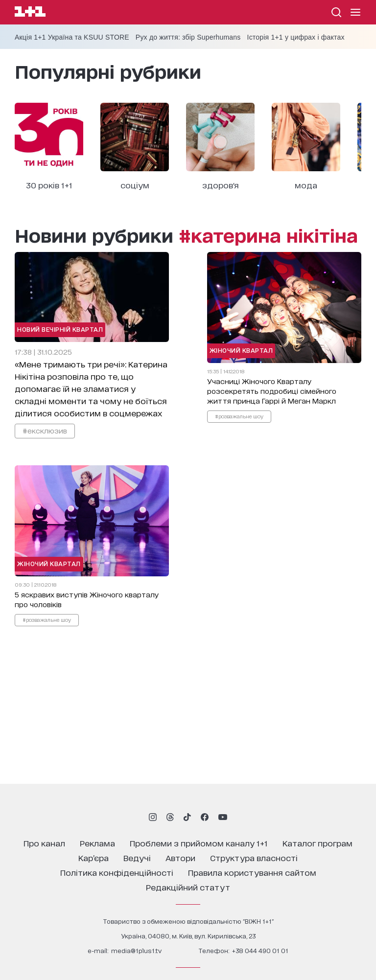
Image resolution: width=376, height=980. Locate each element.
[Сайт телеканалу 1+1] (30, 13)
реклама (97, 843)
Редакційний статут (188, 887)
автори (180, 857)
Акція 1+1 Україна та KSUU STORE (72, 37)
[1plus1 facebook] (205, 817)
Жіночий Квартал (241, 350)
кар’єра (94, 857)
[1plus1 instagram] (153, 817)
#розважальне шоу (239, 416)
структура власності (254, 857)
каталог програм (317, 843)
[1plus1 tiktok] (187, 817)
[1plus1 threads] (170, 817)
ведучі (137, 857)
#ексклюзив (45, 430)
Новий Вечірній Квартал (60, 329)
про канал (44, 843)
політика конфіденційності (117, 872)
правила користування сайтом (252, 872)
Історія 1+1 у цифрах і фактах (296, 37)
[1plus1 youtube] (223, 817)
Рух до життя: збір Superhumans (188, 37)
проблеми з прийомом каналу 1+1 (199, 843)
